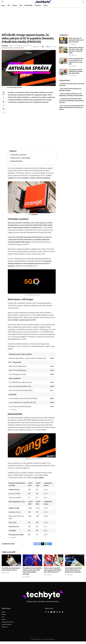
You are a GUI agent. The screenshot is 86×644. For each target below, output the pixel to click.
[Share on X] (43, 48)
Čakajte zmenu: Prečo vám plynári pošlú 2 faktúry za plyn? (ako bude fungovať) (76, 40)
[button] (3, 2)
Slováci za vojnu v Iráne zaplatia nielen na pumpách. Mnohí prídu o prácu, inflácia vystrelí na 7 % (53, 572)
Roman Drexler (5, 46)
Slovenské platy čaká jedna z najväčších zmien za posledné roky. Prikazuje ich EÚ (76, 71)
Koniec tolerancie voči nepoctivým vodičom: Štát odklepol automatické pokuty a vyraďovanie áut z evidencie (71, 108)
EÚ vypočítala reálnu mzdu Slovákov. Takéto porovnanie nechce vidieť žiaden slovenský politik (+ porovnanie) (72, 101)
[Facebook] (46, 614)
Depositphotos (35, 216)
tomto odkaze (39, 479)
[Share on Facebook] (40, 48)
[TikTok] (60, 614)
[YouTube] (51, 614)
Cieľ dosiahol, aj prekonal (19, 157)
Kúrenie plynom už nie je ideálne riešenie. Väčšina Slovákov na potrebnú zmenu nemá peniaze (74, 572)
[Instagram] (57, 614)
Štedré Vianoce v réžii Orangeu (21, 160)
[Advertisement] (43, 20)
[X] (48, 614)
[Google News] (54, 614)
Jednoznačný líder (17, 163)
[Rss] (63, 614)
